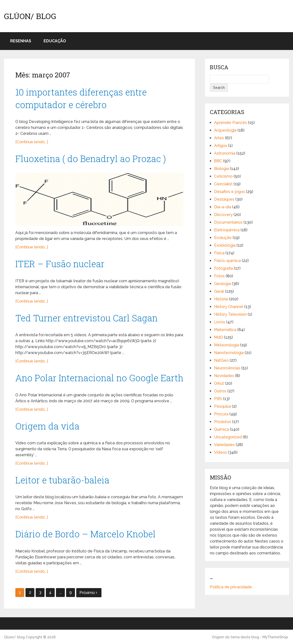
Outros (220, 391)
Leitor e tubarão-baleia (62, 480)
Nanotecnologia (229, 353)
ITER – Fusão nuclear (60, 264)
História (221, 299)
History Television (230, 314)
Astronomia (225, 153)
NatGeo (221, 360)
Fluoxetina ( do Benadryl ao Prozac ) (91, 159)
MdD (219, 337)
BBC (218, 161)
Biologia (221, 169)
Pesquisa (222, 406)
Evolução (223, 238)
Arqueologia (225, 130)
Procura (221, 414)
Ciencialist (223, 184)
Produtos (223, 422)
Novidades (224, 376)
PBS (218, 399)
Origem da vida (47, 426)
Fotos (219, 276)
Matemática (225, 330)
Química (221, 429)
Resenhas (21, 41)
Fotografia (223, 268)
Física (219, 253)
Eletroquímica (227, 230)
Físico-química (227, 261)
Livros (220, 322)
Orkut (219, 383)
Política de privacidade (231, 587)
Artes (219, 138)
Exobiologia (225, 245)
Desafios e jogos (230, 192)
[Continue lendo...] (32, 142)
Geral (219, 291)
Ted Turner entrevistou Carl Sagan (86, 318)
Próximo (88, 593)
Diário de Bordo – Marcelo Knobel (85, 534)
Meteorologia (227, 345)
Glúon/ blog (30, 16)
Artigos (221, 146)
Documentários (228, 222)
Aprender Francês (231, 123)
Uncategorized (228, 437)
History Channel (229, 307)
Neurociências (227, 368)
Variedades (224, 445)
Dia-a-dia (223, 207)
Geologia (222, 284)
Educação (55, 41)
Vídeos (220, 452)
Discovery (223, 215)
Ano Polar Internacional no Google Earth (99, 378)
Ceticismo (223, 176)
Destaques (224, 199)
